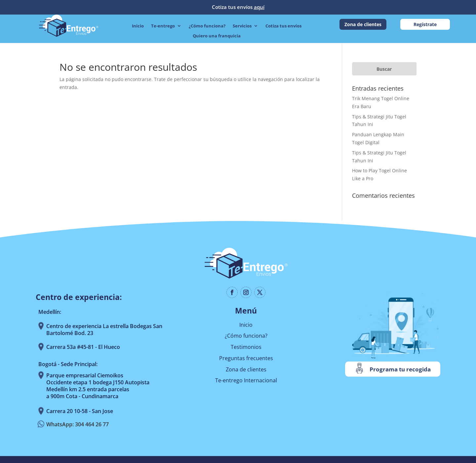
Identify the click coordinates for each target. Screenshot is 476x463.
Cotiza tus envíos (283, 26)
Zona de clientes (363, 24)
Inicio (138, 26)
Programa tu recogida (400, 369)
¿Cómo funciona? (207, 26)
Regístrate (425, 24)
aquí (259, 7)
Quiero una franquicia (217, 36)
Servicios (242, 26)
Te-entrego (163, 26)
